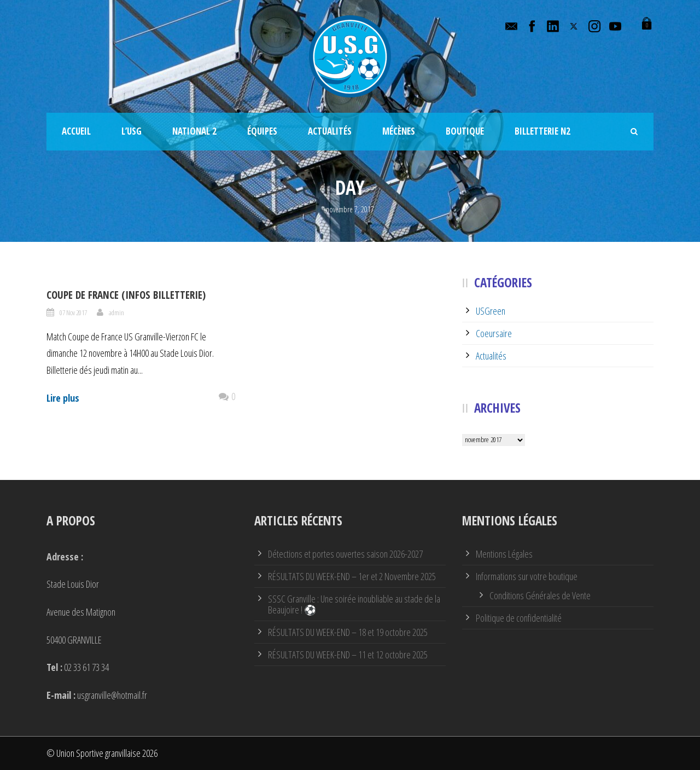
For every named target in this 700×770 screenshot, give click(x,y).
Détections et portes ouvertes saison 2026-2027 (345, 554)
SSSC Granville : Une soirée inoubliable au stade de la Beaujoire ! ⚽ (354, 604)
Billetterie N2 (542, 131)
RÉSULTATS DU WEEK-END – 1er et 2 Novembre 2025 (352, 576)
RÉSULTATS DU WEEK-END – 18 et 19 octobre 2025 (348, 632)
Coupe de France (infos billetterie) (126, 295)
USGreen (491, 311)
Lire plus (63, 398)
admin (116, 312)
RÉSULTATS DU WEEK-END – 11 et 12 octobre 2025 (348, 655)
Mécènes (399, 131)
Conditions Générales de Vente (540, 595)
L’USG (132, 131)
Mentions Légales (504, 554)
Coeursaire (494, 333)
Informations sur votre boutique (527, 576)
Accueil (76, 131)
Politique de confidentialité (519, 618)
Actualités (330, 131)
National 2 (194, 131)
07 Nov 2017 (73, 312)
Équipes (262, 131)
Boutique (465, 131)
